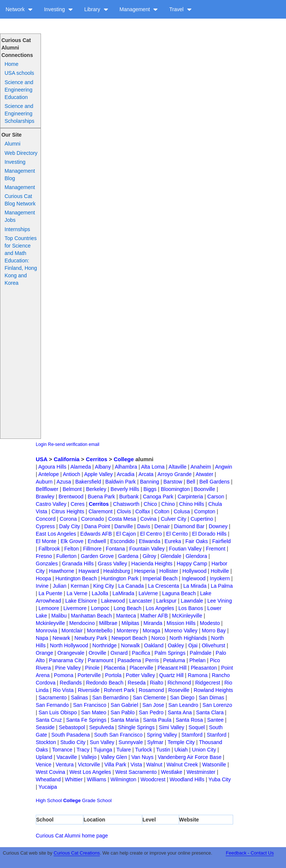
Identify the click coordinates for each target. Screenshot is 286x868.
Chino (168, 504)
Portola (113, 675)
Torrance (62, 750)
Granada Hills (78, 564)
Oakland (154, 645)
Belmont (72, 489)
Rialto (156, 683)
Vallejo (89, 757)
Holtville (220, 571)
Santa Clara (210, 712)
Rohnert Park (119, 690)
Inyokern (220, 578)
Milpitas (130, 623)
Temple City (181, 742)
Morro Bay (214, 631)
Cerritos (97, 459)
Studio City (73, 742)
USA (42, 459)
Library (96, 9)
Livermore (75, 608)
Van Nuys (143, 757)
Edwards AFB (96, 534)
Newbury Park (91, 638)
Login (41, 444)
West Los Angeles (90, 772)
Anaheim (201, 467)
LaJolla (100, 593)
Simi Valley (172, 727)
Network (19, 9)
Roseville (179, 690)
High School (49, 800)
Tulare (123, 750)
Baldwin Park (121, 482)
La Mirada (195, 586)
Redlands (71, 683)
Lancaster (141, 601)
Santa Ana (180, 712)
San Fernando (52, 705)
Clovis (124, 511)
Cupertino (202, 519)
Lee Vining (220, 601)
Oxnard (119, 653)
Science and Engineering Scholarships (19, 114)
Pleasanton (204, 668)
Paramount (101, 660)
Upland (44, 757)
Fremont (216, 549)
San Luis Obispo (58, 712)
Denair (162, 526)
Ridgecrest (208, 683)
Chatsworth (126, 504)
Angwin (223, 467)
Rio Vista (63, 690)
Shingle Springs (136, 727)
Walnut (154, 765)
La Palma (222, 586)
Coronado (93, 519)
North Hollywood (69, 645)
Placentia (115, 668)
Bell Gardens (215, 482)
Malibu (59, 616)
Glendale (171, 556)
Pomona (64, 675)
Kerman (80, 586)
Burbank (129, 497)
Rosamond (152, 690)
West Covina (50, 772)
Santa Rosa (189, 720)
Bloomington (175, 489)
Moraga (151, 631)
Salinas (79, 698)
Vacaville (67, 757)
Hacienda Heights (152, 564)
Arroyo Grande (175, 474)
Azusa (64, 482)
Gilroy (150, 556)
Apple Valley (98, 474)
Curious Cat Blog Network (20, 200)
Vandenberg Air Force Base (190, 757)
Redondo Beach (105, 683)
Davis (144, 526)
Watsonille (214, 765)
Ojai (193, 645)
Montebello (100, 631)
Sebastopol (72, 727)
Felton (72, 549)
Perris (152, 660)
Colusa (182, 511)
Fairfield (222, 541)
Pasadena (129, 660)
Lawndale (192, 601)
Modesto (210, 623)
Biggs (150, 489)
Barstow (173, 482)
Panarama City (66, 660)
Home (11, 64)
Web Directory (21, 153)
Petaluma (174, 660)
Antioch (72, 474)
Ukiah (181, 750)
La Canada (131, 586)
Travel (180, 9)
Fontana (115, 549)
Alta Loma (153, 467)
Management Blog (20, 175)
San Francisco (90, 705)
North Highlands (188, 638)
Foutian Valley (185, 549)
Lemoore (49, 608)
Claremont (101, 511)
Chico (150, 504)
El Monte (46, 541)
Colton (162, 511)
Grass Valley (112, 564)
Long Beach (128, 608)
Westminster (201, 772)
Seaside (45, 727)
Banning (150, 482)
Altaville (178, 467)
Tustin (163, 750)
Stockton (46, 742)
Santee (215, 720)
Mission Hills (181, 623)
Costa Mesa (122, 519)
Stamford (192, 735)
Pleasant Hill (172, 668)
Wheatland (48, 779)
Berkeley (96, 489)
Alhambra (126, 467)
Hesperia (144, 571)
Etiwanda (150, 541)
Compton (205, 511)
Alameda (81, 467)
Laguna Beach (179, 593)
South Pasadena (71, 735)
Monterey (127, 631)
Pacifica (141, 653)
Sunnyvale (131, 742)
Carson (216, 497)
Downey (218, 526)
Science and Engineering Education (19, 90)
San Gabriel (124, 705)
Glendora (196, 556)
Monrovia (47, 631)
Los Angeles (160, 608)
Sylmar (155, 742)
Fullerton (66, 556)
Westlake (171, 772)
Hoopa (43, 578)
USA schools (19, 73)
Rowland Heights (213, 690)
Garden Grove (97, 556)
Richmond (179, 683)
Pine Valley (68, 668)
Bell (191, 482)
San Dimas (211, 698)
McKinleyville (187, 616)
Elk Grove (72, 541)
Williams (96, 779)
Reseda (137, 683)
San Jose (153, 705)
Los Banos (191, 608)
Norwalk (131, 645)
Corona (68, 519)
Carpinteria (190, 497)
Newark (61, 638)
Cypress (45, 526)
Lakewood (113, 601)
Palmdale (200, 653)
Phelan (198, 660)
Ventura (64, 765)
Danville (124, 526)
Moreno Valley (181, 631)
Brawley (45, 497)
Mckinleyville (50, 623)
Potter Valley (140, 675)
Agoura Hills (52, 467)
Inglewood (194, 578)
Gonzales (47, 564)
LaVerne (148, 593)
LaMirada (123, 593)
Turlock (144, 750)
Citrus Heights (68, 511)
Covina (149, 519)
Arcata (146, 474)
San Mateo (94, 712)
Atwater (204, 474)
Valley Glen (114, 757)
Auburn (44, 482)
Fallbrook (50, 549)
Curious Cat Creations (77, 853)
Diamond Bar (189, 526)
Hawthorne (62, 571)
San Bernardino (110, 698)
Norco (158, 638)
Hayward (89, 571)
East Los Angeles (56, 534)
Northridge (104, 645)
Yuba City (220, 779)
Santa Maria (125, 720)
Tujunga (103, 750)
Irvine (42, 586)
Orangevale (71, 653)
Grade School (97, 800)
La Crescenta (164, 586)
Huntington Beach (76, 578)
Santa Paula (157, 720)
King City (104, 586)
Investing (58, 9)
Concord (46, 519)
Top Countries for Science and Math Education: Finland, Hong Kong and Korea (21, 261)
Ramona (198, 675)
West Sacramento (136, 772)
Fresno (44, 556)
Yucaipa (48, 787)
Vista (136, 765)
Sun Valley (102, 742)
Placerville (142, 668)
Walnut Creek (182, 765)
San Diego (182, 698)
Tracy (83, 750)
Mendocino (82, 623)
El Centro (151, 534)
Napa (42, 638)
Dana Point (97, 526)
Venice (44, 765)
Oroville (97, 653)
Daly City (70, 526)
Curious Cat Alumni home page (72, 836)
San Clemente (150, 698)
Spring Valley (162, 735)
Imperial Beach (160, 578)
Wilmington (123, 779)
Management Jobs (20, 216)
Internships (17, 229)
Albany (103, 467)
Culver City (174, 519)
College (124, 459)
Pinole (92, 668)
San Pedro (151, 712)
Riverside (89, 690)
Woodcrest (153, 779)
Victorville (89, 765)
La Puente (51, 593)
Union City (204, 750)
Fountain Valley (147, 549)
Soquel (197, 727)
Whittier (74, 779)
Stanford (217, 735)
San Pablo (123, 712)
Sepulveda (102, 727)
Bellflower (47, 489)
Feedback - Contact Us (250, 853)
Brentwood (71, 497)
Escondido (122, 541)
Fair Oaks (197, 541)
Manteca (126, 616)
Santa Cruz (49, 720)
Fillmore (92, 549)
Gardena (128, 556)
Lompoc (100, 608)
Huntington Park (120, 578)
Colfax (143, 511)
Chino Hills (192, 504)
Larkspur (166, 601)
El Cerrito (177, 534)
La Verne (77, 593)
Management (139, 9)
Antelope (49, 474)
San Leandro (183, 705)
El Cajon (126, 534)
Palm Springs (170, 653)
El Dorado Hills (209, 534)
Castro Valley (51, 504)
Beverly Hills (125, 489)
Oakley (176, 645)
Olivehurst (214, 645)
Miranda (153, 623)
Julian (60, 586)
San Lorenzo (217, 705)
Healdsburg (117, 571)
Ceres (78, 504)
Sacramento (53, 698)
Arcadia (126, 474)
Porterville (89, 675)
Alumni (12, 144)
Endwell (97, 541)
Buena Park (101, 497)
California (66, 459)
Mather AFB (154, 616)
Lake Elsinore (81, 601)
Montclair (72, 631)
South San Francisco (118, 735)
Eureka (173, 541)
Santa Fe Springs (86, 720)
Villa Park (115, 765)
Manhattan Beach (91, 616)
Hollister (169, 571)
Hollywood (195, 571)
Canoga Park (158, 497)
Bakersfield (88, 482)
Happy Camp (192, 564)
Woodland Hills (187, 779)
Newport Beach (129, 638)
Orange (45, 653)
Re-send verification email (74, 444)
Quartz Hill (171, 675)
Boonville (205, 489)
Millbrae (108, 623)
